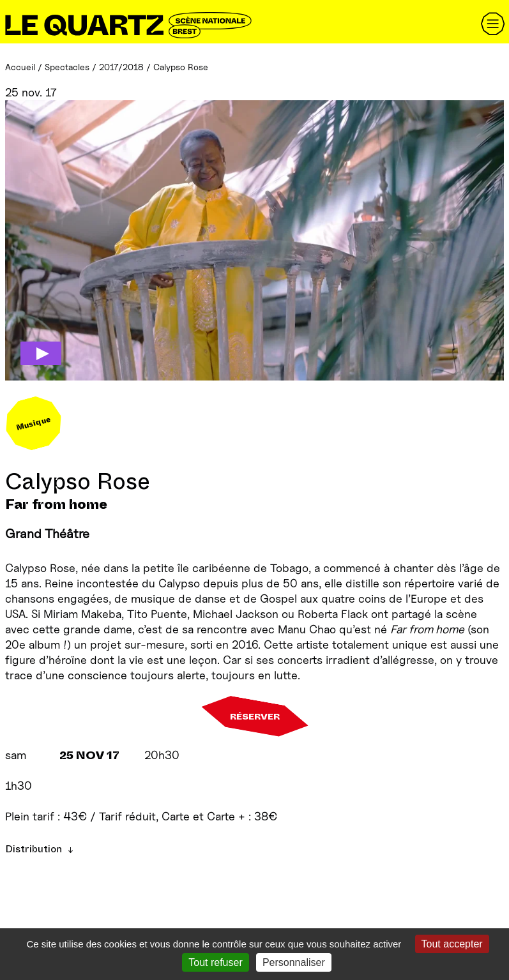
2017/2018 (121, 67)
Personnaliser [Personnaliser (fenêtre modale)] (294, 962)
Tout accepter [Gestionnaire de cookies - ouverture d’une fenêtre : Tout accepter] (452, 944)
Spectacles (67, 67)
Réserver (255, 716)
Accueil (20, 67)
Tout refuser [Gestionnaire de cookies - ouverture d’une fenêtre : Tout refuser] (215, 962)
